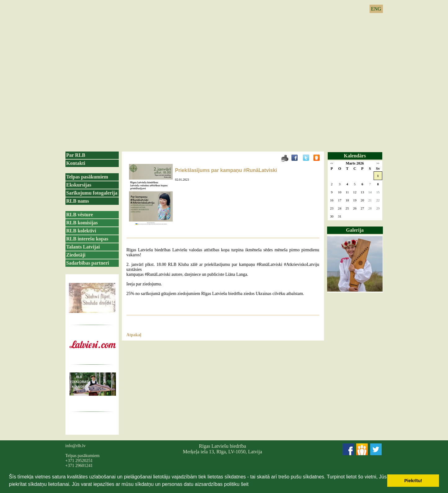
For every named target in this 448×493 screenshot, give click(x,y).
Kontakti (76, 163)
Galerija (355, 230)
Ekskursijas (79, 185)
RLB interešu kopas (87, 239)
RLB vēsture (80, 215)
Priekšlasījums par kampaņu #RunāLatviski (226, 170)
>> (378, 163)
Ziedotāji (76, 255)
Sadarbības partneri (88, 263)
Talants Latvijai (83, 247)
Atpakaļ (134, 335)
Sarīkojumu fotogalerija (92, 193)
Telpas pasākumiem (87, 177)
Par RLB (76, 155)
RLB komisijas (82, 223)
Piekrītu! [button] (413, 481)
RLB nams (78, 201)
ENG (376, 9)
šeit (245, 484)
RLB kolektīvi (81, 231)
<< (332, 163)
